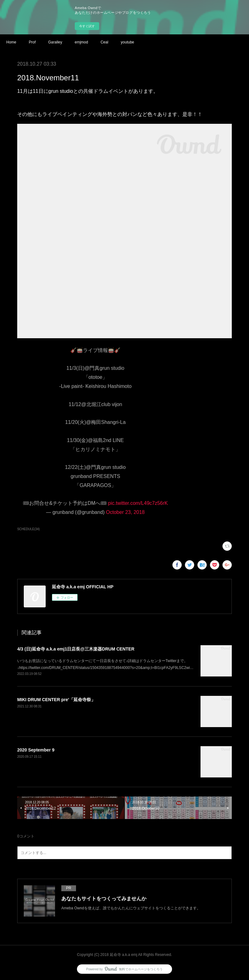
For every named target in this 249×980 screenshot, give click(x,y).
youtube (127, 42)
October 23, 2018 (125, 512)
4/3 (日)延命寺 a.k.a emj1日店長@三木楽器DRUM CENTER (76, 649)
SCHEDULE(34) (28, 529)
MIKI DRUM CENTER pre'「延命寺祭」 (56, 700)
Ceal (104, 42)
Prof (32, 42)
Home (11, 42)
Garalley (55, 42)
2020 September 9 (36, 750)
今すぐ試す (87, 26)
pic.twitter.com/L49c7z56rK (138, 503)
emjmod (81, 42)
